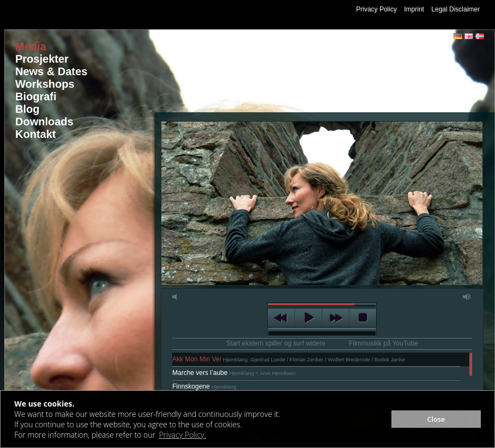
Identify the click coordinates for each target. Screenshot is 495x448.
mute (177, 297)
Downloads (44, 122)
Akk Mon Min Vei (288, 359)
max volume (467, 297)
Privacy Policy (376, 9)
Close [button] (436, 419)
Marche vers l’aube (234, 373)
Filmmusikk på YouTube (384, 343)
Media (31, 46)
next (336, 318)
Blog (27, 109)
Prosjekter (42, 59)
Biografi (36, 96)
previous (281, 318)
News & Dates (51, 71)
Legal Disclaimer (455, 9)
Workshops (45, 84)
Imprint (414, 9)
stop (363, 318)
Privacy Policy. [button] (182, 435)
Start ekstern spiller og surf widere (276, 343)
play (308, 318)
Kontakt (35, 134)
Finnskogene (204, 386)
